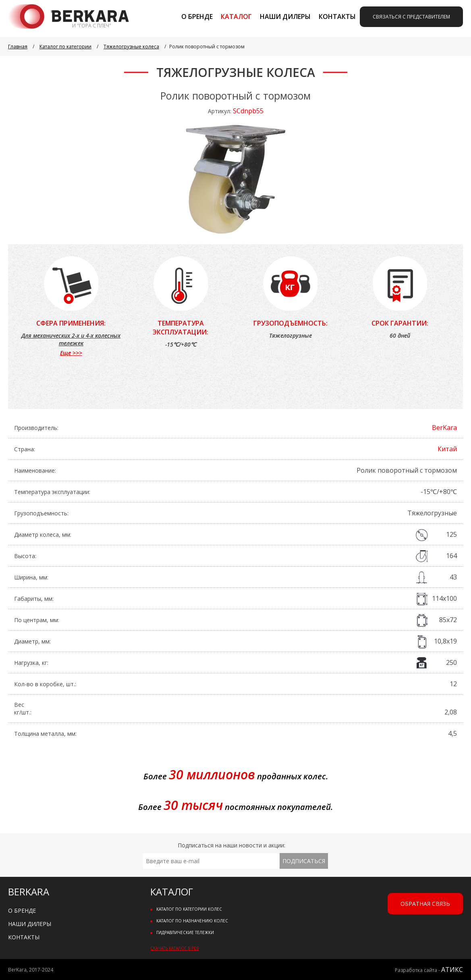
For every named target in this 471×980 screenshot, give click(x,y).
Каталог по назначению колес (192, 921)
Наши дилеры (285, 17)
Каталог (236, 17)
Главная (18, 47)
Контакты (337, 17)
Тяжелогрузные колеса (131, 47)
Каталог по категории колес (189, 909)
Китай (447, 449)
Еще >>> (71, 353)
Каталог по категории (65, 47)
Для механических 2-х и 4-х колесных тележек (71, 339)
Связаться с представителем (411, 17)
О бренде (197, 17)
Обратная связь (425, 904)
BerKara (444, 428)
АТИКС (452, 970)
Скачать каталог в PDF (175, 948)
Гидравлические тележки (185, 932)
